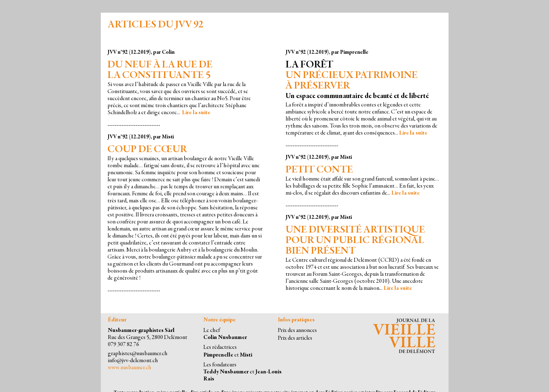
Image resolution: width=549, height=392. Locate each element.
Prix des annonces (297, 331)
